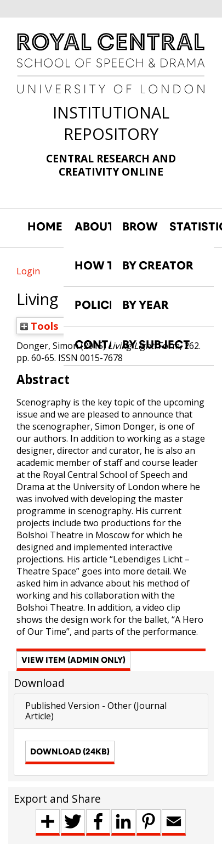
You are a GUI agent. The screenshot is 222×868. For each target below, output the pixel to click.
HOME (45, 227)
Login (28, 271)
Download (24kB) (70, 751)
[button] (73, 661)
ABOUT (93, 227)
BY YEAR (146, 305)
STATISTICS (187, 227)
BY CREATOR (158, 266)
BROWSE (140, 227)
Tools (39, 326)
